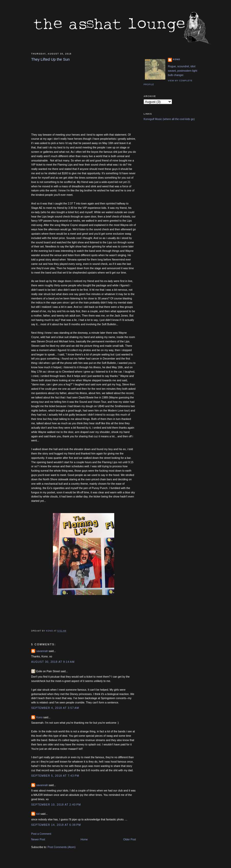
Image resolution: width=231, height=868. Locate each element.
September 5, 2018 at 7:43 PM (55, 776)
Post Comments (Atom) (61, 847)
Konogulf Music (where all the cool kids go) (169, 119)
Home (84, 839)
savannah (42, 651)
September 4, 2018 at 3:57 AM (55, 708)
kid (38, 814)
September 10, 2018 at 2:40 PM (56, 805)
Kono (39, 717)
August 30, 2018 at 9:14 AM (53, 662)
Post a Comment (41, 834)
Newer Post (38, 839)
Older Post (130, 839)
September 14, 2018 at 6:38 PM (56, 825)
